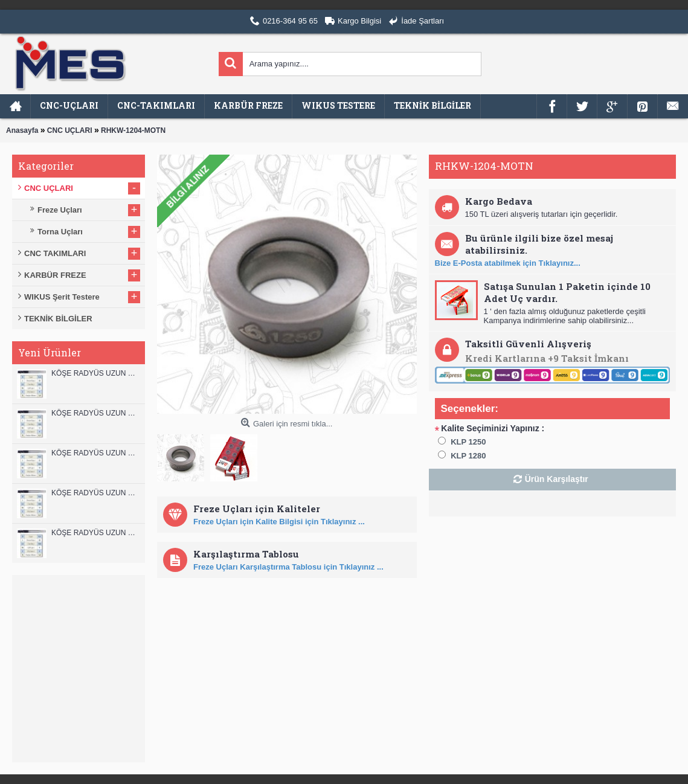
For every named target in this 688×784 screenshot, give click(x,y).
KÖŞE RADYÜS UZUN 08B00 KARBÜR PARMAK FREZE (95, 533)
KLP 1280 (468, 456)
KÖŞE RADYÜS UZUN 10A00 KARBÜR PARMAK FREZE (95, 493)
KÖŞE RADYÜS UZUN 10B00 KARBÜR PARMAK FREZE (95, 453)
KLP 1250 (468, 442)
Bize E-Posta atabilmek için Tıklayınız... (508, 263)
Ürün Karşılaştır (557, 479)
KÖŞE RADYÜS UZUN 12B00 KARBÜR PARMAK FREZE (95, 373)
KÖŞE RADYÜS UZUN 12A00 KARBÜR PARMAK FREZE (95, 413)
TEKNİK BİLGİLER (58, 319)
